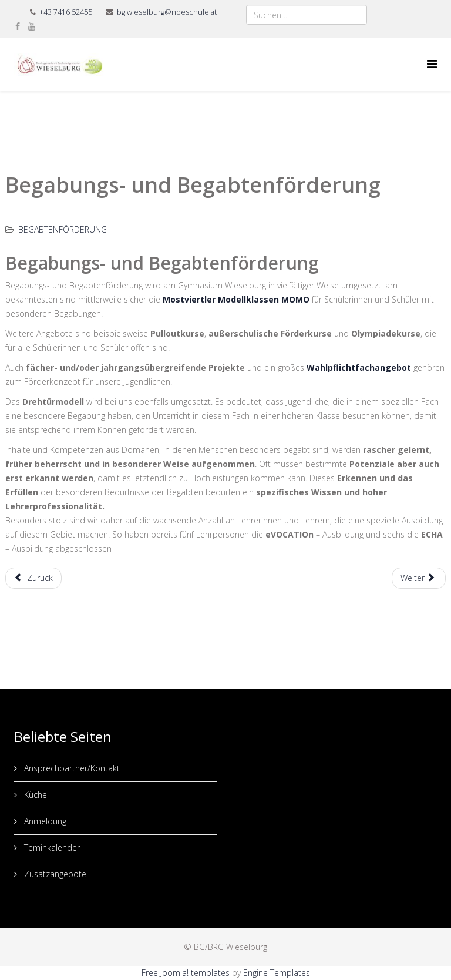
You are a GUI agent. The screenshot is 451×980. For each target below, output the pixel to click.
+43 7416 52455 (66, 12)
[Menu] (432, 64)
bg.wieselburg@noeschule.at (167, 12)
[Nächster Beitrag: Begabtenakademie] (419, 578)
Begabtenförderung (63, 229)
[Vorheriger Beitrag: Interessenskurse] (33, 578)
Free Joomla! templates (186, 973)
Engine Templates (277, 973)
